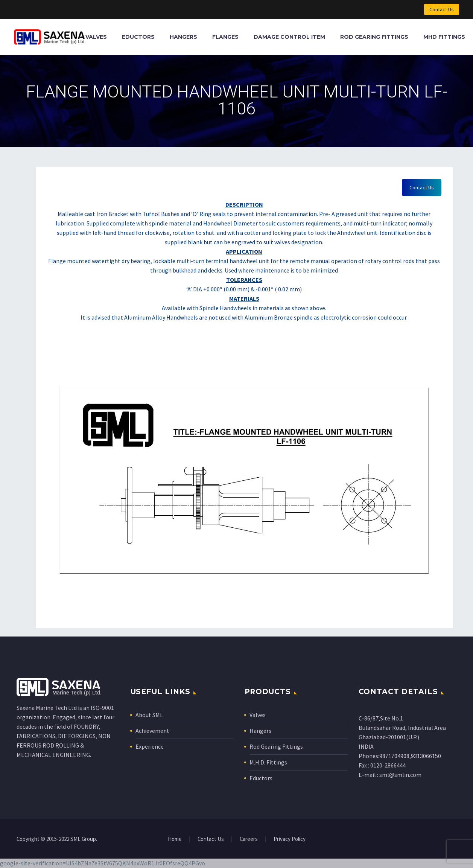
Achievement (152, 731)
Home (175, 839)
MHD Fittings (444, 37)
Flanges (225, 37)
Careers (249, 839)
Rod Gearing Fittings (374, 37)
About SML (149, 715)
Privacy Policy (290, 839)
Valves (96, 37)
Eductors (138, 37)
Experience (150, 746)
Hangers (183, 37)
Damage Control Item (289, 37)
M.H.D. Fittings (268, 762)
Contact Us (442, 9)
